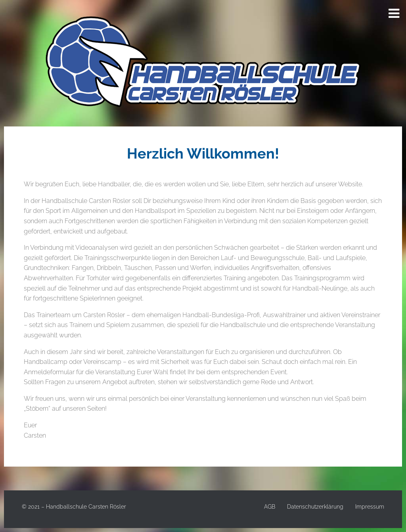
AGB (270, 507)
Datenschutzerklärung (315, 507)
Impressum (370, 507)
